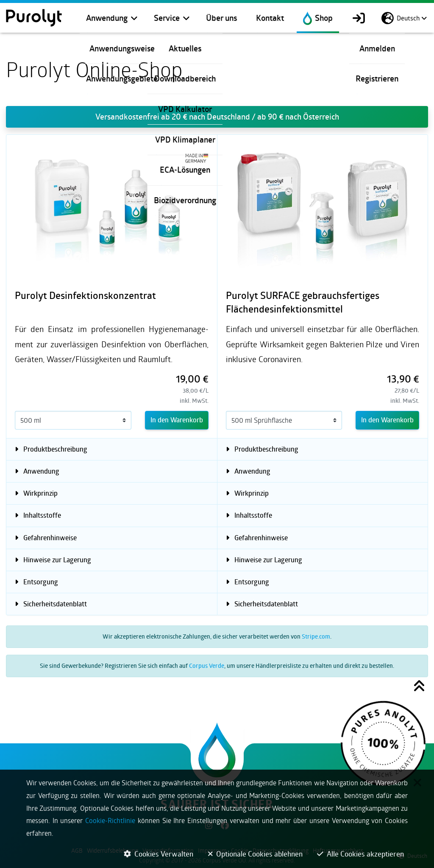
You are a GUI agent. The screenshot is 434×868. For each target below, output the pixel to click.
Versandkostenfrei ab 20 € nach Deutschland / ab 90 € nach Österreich (217, 117)
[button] (419, 688)
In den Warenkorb (177, 420)
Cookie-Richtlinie (110, 820)
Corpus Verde (207, 666)
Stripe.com (316, 636)
